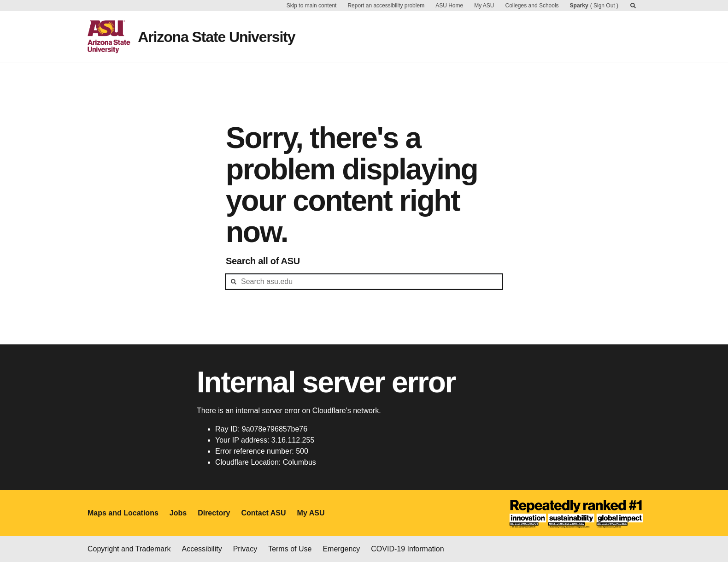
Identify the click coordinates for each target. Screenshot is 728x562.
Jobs (178, 513)
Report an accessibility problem (386, 6)
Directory (214, 513)
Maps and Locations (123, 513)
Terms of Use (290, 549)
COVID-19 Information (407, 549)
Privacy (245, 549)
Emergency (341, 549)
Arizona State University (216, 37)
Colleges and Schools (532, 6)
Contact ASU (263, 513)
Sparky (579, 6)
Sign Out (604, 6)
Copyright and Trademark (129, 549)
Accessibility (202, 549)
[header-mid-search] (364, 282)
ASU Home (449, 6)
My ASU (484, 6)
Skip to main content (312, 6)
